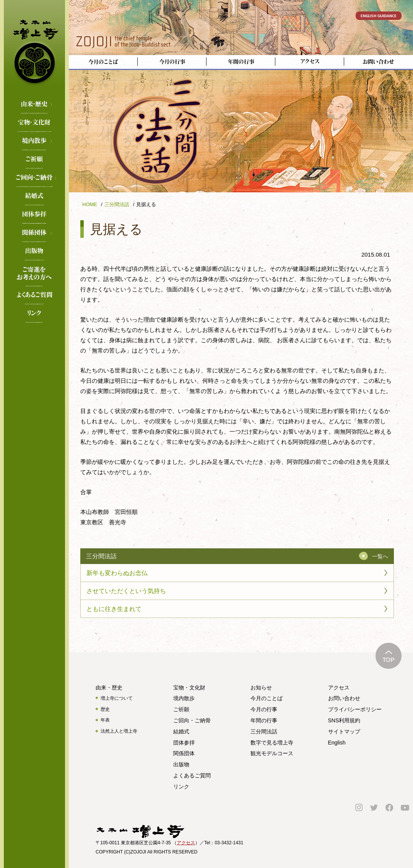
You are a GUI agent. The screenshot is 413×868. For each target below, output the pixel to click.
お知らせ (261, 688)
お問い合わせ (344, 698)
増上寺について (117, 698)
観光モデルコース (272, 753)
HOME (90, 204)
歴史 (105, 709)
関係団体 (34, 233)
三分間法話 (117, 204)
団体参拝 (184, 743)
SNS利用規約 (344, 720)
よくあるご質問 (34, 296)
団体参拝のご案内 (34, 215)
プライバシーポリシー (355, 709)
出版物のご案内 (34, 252)
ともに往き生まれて (114, 609)
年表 (105, 720)
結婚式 (34, 197)
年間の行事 (264, 720)
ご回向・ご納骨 (34, 178)
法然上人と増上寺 (119, 731)
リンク (34, 314)
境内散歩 (34, 141)
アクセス (339, 688)
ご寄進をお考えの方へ (34, 270)
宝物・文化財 (34, 123)
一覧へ (380, 556)
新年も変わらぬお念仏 (117, 573)
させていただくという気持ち (126, 591)
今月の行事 (264, 709)
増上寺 (34, 48)
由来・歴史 (34, 105)
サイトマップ (344, 731)
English (337, 743)
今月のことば (267, 698)
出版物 (181, 764)
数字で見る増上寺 (272, 743)
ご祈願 (34, 160)
